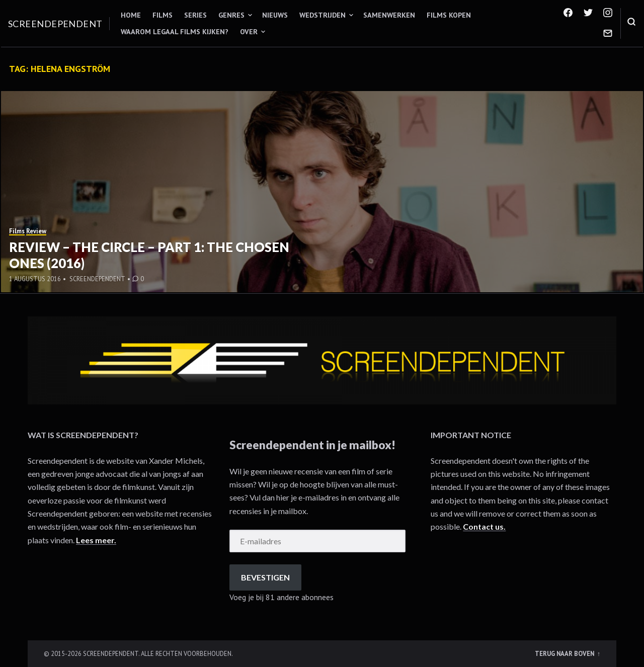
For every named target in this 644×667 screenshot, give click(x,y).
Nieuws (275, 15)
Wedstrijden (323, 15)
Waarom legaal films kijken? (175, 32)
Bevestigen (265, 577)
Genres (231, 15)
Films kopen (449, 15)
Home (131, 15)
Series (195, 15)
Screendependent (55, 24)
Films (163, 15)
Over (249, 32)
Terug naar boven (565, 653)
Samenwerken (389, 15)
